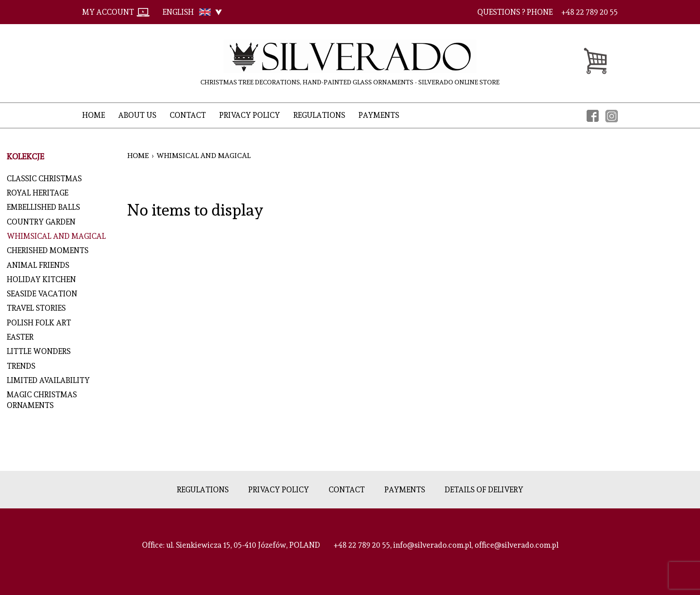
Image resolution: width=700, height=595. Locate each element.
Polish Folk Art (39, 323)
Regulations (319, 115)
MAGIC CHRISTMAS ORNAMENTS (42, 400)
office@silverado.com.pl (517, 545)
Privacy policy (250, 115)
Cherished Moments (48, 250)
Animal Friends (40, 265)
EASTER (20, 337)
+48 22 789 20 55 (362, 545)
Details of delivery (484, 490)
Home (94, 115)
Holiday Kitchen (45, 279)
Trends (21, 366)
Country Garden (41, 222)
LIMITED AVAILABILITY (48, 380)
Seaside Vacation (42, 294)
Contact (188, 115)
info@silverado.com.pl (432, 545)
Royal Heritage (37, 193)
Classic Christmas (44, 179)
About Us (137, 115)
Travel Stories (36, 308)
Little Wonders (39, 351)
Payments (379, 115)
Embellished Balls (43, 207)
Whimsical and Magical (56, 236)
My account (108, 12)
